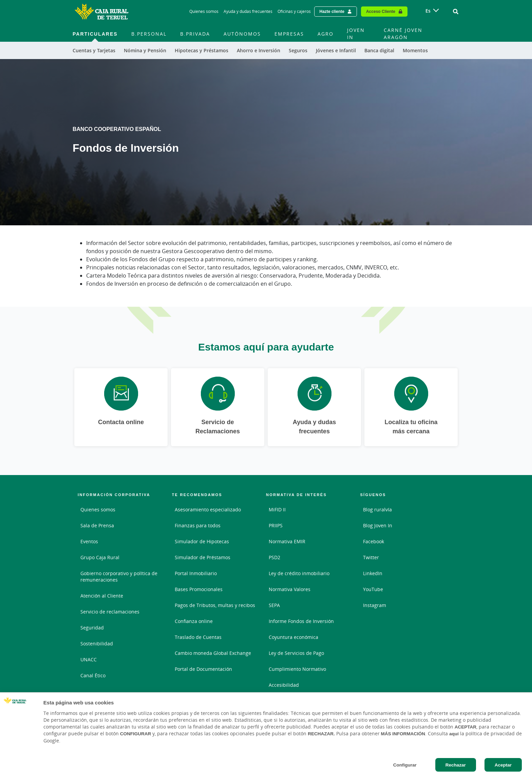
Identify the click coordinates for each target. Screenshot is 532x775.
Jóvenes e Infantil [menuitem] (336, 50)
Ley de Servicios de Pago (296, 653)
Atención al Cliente (102, 596)
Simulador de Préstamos (203, 557)
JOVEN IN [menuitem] (356, 34)
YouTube (373, 589)
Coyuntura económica (293, 637)
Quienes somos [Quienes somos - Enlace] (204, 11)
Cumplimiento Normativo (297, 669)
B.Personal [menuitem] (149, 34)
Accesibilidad (284, 685)
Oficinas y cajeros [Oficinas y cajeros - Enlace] (294, 11)
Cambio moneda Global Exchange (213, 653)
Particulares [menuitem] (95, 34)
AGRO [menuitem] (326, 34)
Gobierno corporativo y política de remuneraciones (119, 576)
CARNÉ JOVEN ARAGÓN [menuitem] (403, 34)
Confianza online (194, 621)
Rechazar (456, 765)
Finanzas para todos (198, 525)
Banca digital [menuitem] (379, 50)
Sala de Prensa (97, 525)
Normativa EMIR (287, 541)
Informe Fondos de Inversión (301, 621)
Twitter (371, 557)
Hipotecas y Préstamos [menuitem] (202, 50)
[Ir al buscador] (456, 12)
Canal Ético (93, 675)
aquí (454, 734)
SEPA (274, 605)
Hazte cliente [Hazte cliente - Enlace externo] (332, 11)
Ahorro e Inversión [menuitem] (259, 50)
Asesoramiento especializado (208, 509)
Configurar (405, 765)
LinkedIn (373, 573)
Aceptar (503, 765)
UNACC (89, 659)
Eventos (89, 541)
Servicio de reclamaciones (110, 612)
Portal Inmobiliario (196, 573)
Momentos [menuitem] (415, 50)
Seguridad (92, 628)
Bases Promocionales (199, 589)
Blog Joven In (378, 525)
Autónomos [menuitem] (242, 34)
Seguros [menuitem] (298, 50)
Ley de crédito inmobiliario (299, 573)
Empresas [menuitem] (289, 34)
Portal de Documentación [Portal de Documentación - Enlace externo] (203, 669)
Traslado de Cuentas (198, 637)
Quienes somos (98, 509)
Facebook (374, 541)
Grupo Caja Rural (100, 557)
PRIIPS (276, 525)
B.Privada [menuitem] (195, 34)
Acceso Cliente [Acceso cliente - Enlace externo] (381, 11)
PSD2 (274, 557)
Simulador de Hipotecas (202, 541)
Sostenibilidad (97, 644)
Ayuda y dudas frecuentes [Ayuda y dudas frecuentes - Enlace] (248, 11)
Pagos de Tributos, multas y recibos (215, 605)
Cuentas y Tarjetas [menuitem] (94, 50)
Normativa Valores (290, 589)
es (428, 11)
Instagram (375, 605)
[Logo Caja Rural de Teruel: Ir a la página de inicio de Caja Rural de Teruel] (101, 12)
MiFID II (277, 509)
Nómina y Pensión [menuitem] (145, 50)
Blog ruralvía (377, 509)
